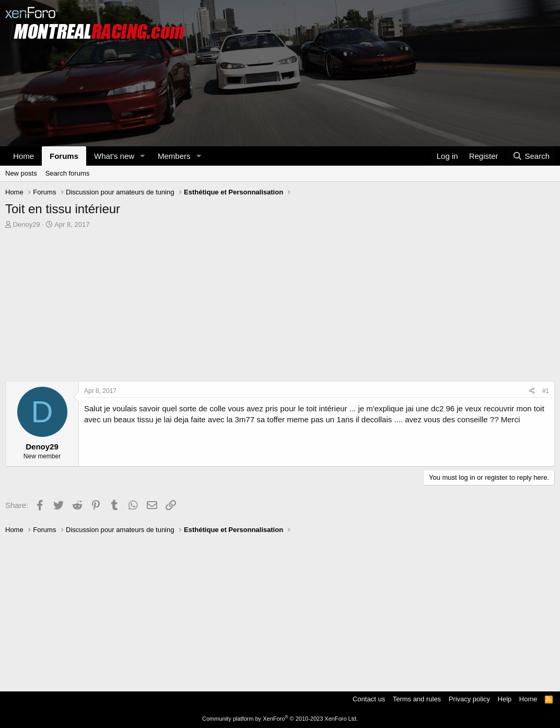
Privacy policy (469, 699)
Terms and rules (417, 699)
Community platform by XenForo (280, 719)
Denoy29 (27, 224)
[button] (143, 156)
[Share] (532, 391)
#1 (546, 391)
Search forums (68, 173)
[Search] (531, 156)
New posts (21, 173)
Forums (64, 156)
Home (24, 156)
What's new (114, 156)
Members (174, 156)
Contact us (369, 699)
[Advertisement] (280, 308)
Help (505, 699)
